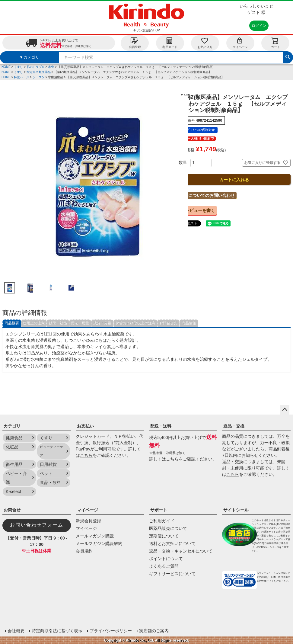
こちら (86, 455)
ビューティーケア (51, 451)
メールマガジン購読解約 (99, 543)
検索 (288, 56)
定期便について (164, 536)
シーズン (39, 77)
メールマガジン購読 (95, 536)
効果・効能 (58, 323)
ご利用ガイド (162, 521)
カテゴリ (12, 426)
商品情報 (189, 323)
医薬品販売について (168, 528)
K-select (13, 492)
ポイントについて (166, 559)
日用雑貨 (48, 464)
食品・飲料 (50, 482)
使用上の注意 (34, 323)
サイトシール (236, 510)
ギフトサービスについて (172, 574)
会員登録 (135, 43)
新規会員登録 (88, 521)
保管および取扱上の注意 (135, 323)
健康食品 (14, 438)
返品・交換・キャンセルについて (181, 551)
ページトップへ (285, 410)
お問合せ (12, 510)
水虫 (51, 67)
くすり (18, 67)
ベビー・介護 (16, 478)
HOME (6, 67)
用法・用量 (80, 323)
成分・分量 (102, 323)
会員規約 (84, 551)
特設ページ (21, 77)
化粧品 (12, 447)
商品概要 (12, 323)
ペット (46, 473)
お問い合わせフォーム (37, 525)
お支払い (85, 426)
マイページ (240, 43)
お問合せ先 (168, 323)
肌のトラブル (36, 67)
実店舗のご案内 (154, 630)
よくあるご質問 (164, 566)
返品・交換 (234, 426)
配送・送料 (161, 426)
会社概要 (16, 630)
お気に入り (205, 43)
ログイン (259, 26)
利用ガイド (170, 43)
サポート (159, 510)
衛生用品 (14, 464)
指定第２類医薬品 (39, 72)
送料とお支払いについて (172, 543)
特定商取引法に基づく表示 (57, 630)
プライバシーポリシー (110, 630)
